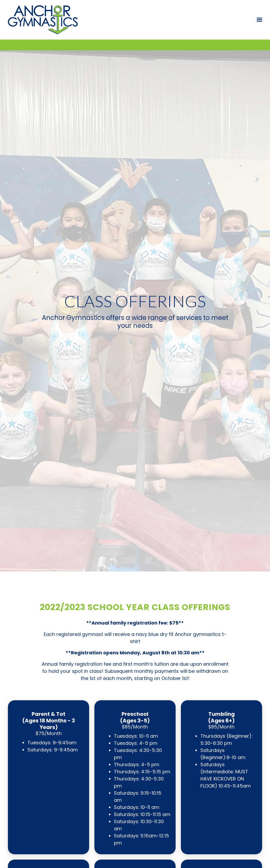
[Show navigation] (258, 20)
